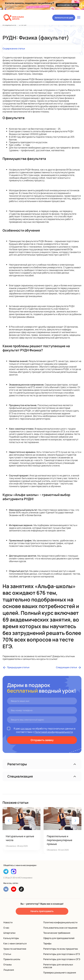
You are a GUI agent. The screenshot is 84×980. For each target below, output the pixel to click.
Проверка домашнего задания (60, 973)
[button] (75, 821)
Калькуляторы (11, 938)
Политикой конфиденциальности (54, 732)
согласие (26, 729)
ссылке (53, 659)
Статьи (7, 954)
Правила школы (12, 959)
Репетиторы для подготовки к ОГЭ (62, 959)
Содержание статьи (14, 48)
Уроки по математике (15, 949)
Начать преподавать (42, 911)
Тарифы (47, 943)
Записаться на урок (64, 18)
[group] (21, 829)
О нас (6, 928)
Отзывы (8, 964)
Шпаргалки (9, 933)
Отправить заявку (42, 740)
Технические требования (57, 933)
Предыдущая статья (16, 668)
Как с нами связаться (15, 943)
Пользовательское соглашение (60, 928)
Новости (8, 922)
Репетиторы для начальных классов (58, 966)
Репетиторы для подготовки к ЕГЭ (62, 954)
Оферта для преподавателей (59, 938)
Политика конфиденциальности (60, 922)
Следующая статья (69, 668)
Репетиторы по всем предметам (61, 949)
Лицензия (9, 970)
